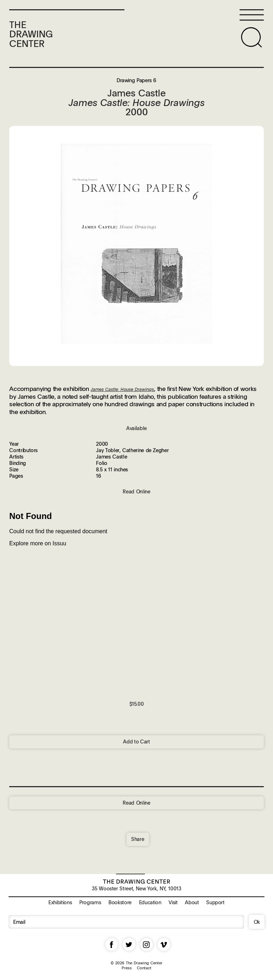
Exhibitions (60, 902)
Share (138, 839)
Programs (90, 902)
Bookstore (120, 902)
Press (127, 968)
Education (150, 902)
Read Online (136, 802)
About (192, 902)
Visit (173, 902)
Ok (257, 922)
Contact (144, 968)
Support (215, 902)
